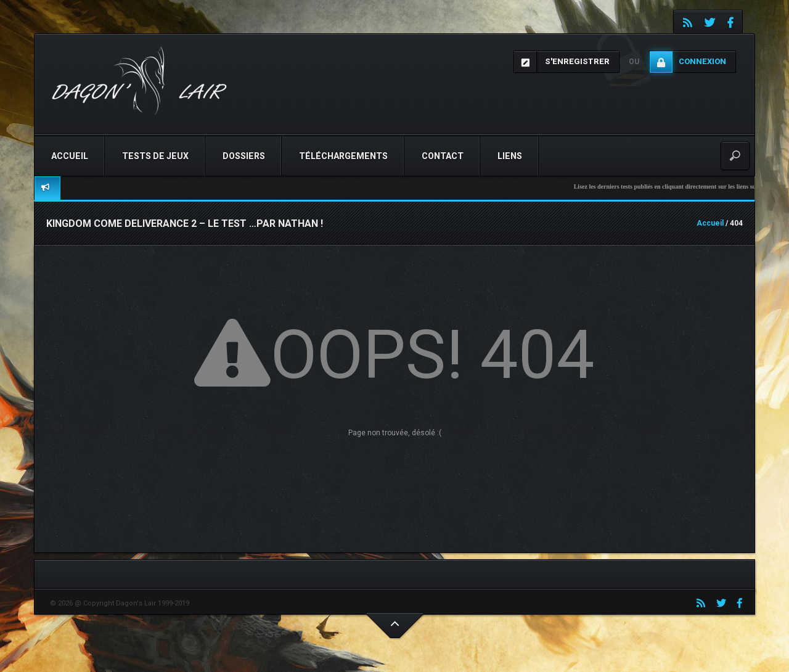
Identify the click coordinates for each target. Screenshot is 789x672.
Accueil (70, 156)
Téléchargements (343, 156)
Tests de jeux (155, 156)
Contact (443, 156)
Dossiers (244, 156)
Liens (510, 156)
